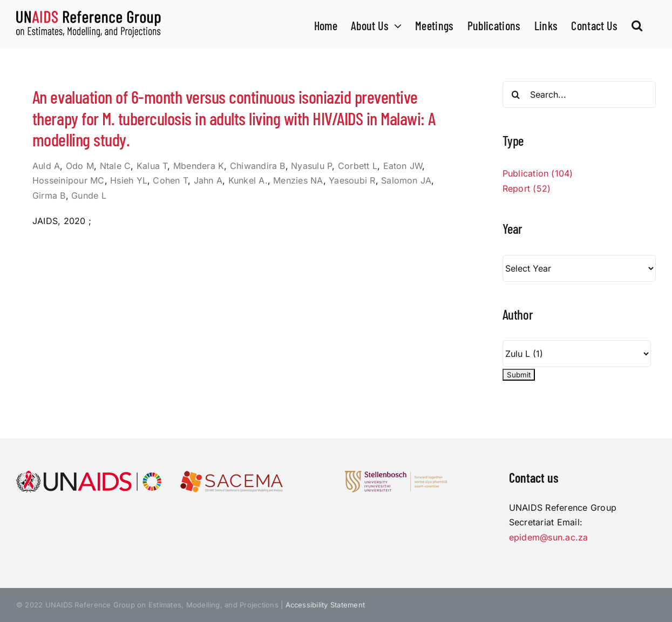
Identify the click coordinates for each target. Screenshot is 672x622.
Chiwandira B (258, 166)
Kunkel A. (248, 180)
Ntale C (116, 166)
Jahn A (208, 180)
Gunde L (89, 195)
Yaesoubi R (352, 180)
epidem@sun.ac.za (549, 537)
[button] (637, 24)
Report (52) (527, 188)
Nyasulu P (311, 166)
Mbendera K (199, 166)
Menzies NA (298, 180)
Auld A (46, 166)
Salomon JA (406, 180)
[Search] (516, 94)
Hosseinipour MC (69, 180)
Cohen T (170, 180)
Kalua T (152, 166)
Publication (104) (538, 173)
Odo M (80, 166)
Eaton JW (403, 166)
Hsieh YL (129, 180)
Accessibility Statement (325, 605)
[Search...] (579, 94)
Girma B (49, 195)
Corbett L (358, 166)
